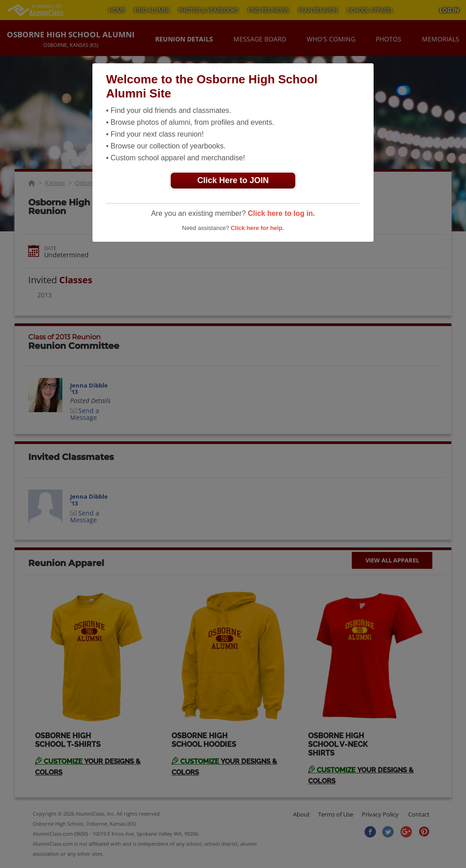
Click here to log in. (281, 213)
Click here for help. (257, 228)
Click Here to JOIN (233, 180)
